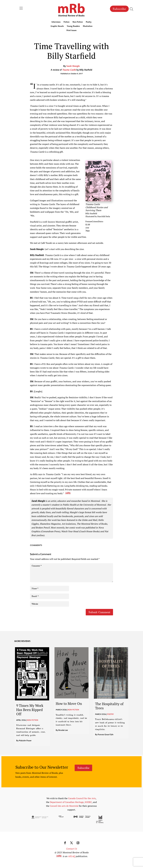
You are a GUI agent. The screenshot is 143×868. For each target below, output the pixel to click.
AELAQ (71, 856)
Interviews (56, 22)
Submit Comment (99, 612)
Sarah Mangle (73, 66)
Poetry (89, 22)
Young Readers (73, 26)
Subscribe (119, 9)
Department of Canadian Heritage (67, 802)
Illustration (88, 26)
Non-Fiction (78, 22)
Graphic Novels (57, 26)
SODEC (88, 802)
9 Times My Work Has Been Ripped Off (30, 710)
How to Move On (69, 704)
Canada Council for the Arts (82, 798)
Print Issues (71, 31)
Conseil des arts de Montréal (64, 806)
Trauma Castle (69, 70)
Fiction (67, 22)
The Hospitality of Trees (109, 706)
